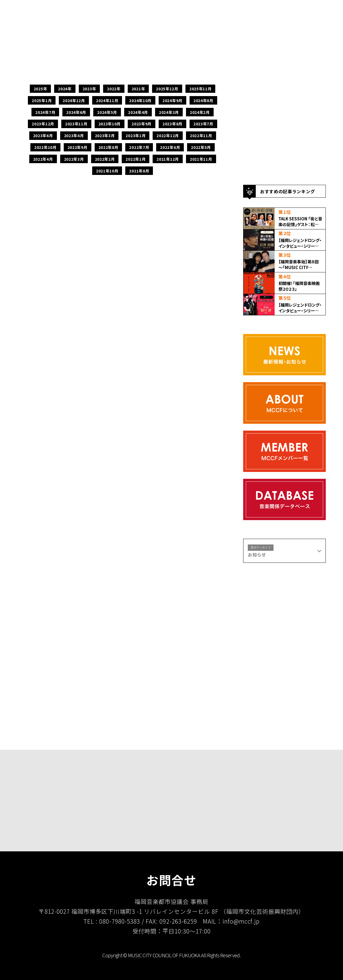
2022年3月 (74, 159)
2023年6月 (43, 136)
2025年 (40, 89)
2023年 (89, 89)
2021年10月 (107, 171)
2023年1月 (136, 136)
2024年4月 (138, 112)
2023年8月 (172, 124)
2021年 (138, 89)
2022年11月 (201, 136)
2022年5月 (201, 147)
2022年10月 (45, 147)
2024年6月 (76, 112)
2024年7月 (45, 112)
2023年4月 (74, 136)
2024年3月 (169, 112)
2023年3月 (105, 136)
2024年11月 (107, 100)
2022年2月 (105, 159)
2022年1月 (136, 159)
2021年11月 (201, 159)
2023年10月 (110, 124)
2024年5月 (107, 112)
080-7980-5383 (120, 921)
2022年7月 (139, 147)
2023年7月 (203, 124)
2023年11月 (76, 124)
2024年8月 (203, 100)
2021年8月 (139, 171)
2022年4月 (43, 159)
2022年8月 (108, 147)
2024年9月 (172, 100)
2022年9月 (78, 147)
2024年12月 (74, 100)
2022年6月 (170, 147)
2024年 (65, 89)
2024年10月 (140, 100)
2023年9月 (142, 124)
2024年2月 (200, 112)
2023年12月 (43, 124)
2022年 (114, 89)
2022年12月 (168, 136)
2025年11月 (200, 89)
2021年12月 (168, 159)
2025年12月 (167, 89)
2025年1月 (42, 100)
